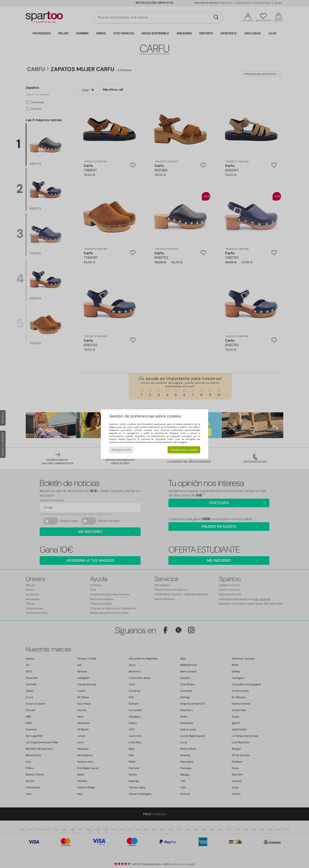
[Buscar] (216, 17)
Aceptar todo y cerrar (184, 450)
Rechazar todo (121, 450)
